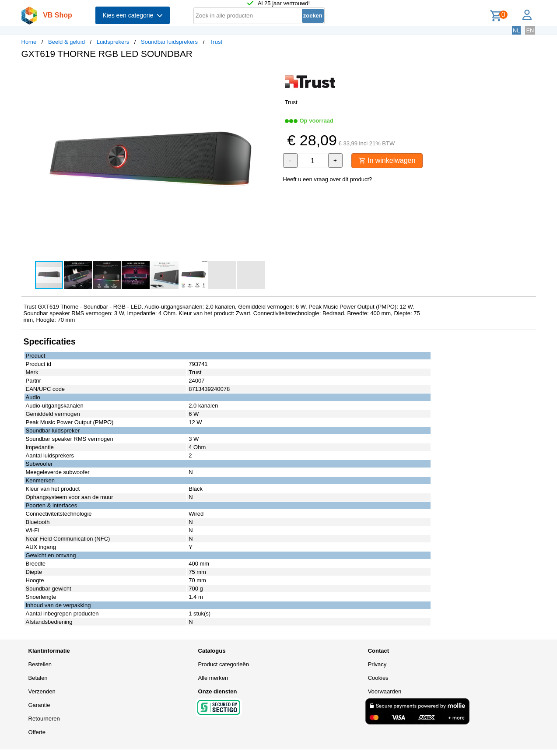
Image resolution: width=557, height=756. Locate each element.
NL (517, 30)
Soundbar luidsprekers (169, 42)
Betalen (38, 678)
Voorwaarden (385, 691)
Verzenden (42, 691)
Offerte (37, 732)
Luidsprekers (113, 42)
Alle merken (213, 678)
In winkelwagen (387, 160)
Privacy (377, 664)
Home (29, 42)
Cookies (378, 678)
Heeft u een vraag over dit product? (328, 179)
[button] (271, 75)
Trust (216, 42)
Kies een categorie (133, 15)
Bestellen (40, 664)
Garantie (39, 705)
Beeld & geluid (67, 42)
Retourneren (44, 719)
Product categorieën (224, 664)
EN (530, 30)
